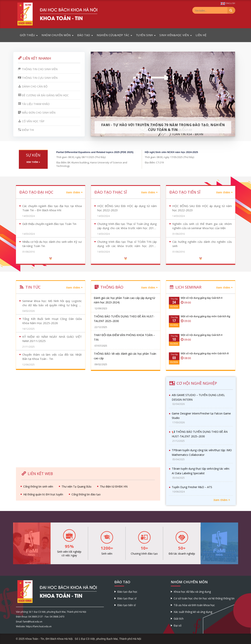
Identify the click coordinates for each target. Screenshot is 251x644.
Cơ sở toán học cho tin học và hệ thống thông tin (204, 598)
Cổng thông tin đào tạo (86, 494)
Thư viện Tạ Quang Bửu (76, 486)
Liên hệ (201, 35)
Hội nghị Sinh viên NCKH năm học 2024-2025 (171, 152)
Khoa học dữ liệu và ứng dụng (192, 592)
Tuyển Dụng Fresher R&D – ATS (192, 487)
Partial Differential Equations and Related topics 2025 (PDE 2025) (95, 152)
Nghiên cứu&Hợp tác (114, 35)
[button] (98, 94)
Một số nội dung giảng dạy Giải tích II (202, 298)
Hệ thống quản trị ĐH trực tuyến (43, 494)
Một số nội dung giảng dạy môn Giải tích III (205, 353)
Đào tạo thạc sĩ (127, 598)
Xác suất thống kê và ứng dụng (193, 612)
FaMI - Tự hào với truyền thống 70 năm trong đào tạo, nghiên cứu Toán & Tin (163, 127)
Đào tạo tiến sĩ (127, 605)
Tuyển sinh (146, 35)
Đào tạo (85, 35)
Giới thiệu (29, 35)
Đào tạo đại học (127, 592)
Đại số (178, 625)
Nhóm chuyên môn (58, 35)
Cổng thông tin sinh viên (38, 486)
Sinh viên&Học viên (176, 35)
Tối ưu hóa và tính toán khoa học (194, 605)
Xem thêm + (33, 162)
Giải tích (179, 619)
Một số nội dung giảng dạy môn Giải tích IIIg (205, 316)
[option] (163, 94)
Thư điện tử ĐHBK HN (114, 486)
